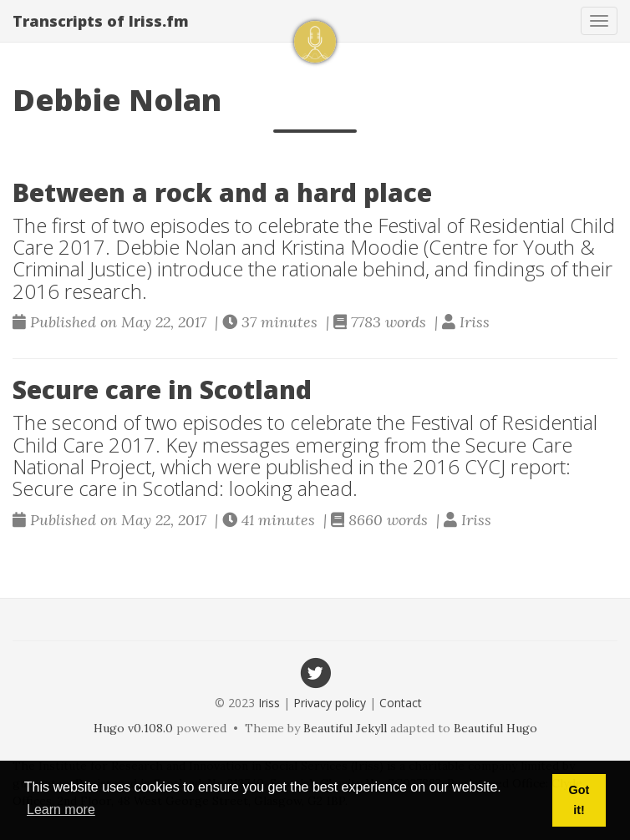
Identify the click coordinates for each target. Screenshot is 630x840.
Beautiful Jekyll (345, 728)
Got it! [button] (579, 800)
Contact (401, 703)
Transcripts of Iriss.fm (101, 21)
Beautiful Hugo (495, 728)
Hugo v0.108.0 (133, 728)
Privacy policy (330, 703)
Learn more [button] (61, 810)
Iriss (269, 703)
